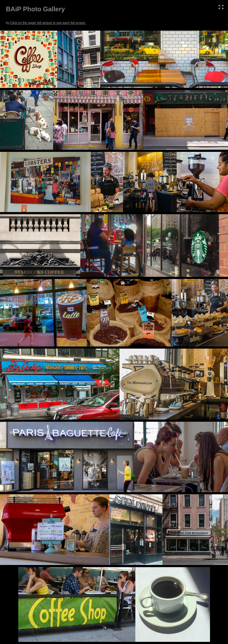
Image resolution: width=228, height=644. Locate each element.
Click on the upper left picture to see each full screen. (48, 23)
